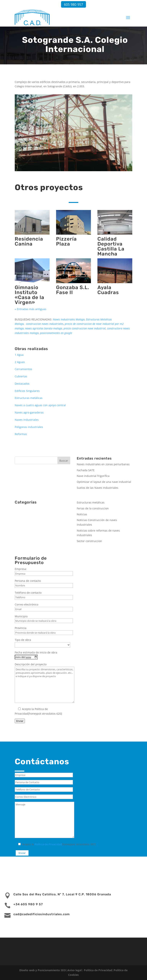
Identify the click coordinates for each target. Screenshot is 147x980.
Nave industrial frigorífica (93, 476)
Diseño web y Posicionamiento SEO (43, 970)
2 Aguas (20, 362)
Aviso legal (74, 970)
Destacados (22, 384)
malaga (19, 328)
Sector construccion (89, 541)
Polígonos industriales (29, 427)
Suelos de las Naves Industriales (98, 488)
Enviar (20, 721)
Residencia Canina (29, 241)
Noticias (82, 514)
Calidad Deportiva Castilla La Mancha (111, 246)
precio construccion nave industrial (85, 328)
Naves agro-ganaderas (29, 412)
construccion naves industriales (45, 324)
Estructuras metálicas (29, 398)
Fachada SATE (86, 470)
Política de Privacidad (48, 844)
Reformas (21, 434)
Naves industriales (27, 420)
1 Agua (19, 355)
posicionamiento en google (56, 333)
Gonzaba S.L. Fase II (73, 290)
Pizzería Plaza (66, 241)
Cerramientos (23, 369)
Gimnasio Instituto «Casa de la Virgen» (29, 295)
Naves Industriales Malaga (69, 319)
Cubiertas (21, 376)
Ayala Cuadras (108, 290)
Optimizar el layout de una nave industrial (104, 482)
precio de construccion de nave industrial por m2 (94, 324)
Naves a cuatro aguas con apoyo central (40, 405)
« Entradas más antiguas (31, 309)
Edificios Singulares (27, 391)
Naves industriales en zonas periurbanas (103, 464)
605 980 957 (73, 4)
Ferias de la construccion (93, 508)
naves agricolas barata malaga (44, 328)
